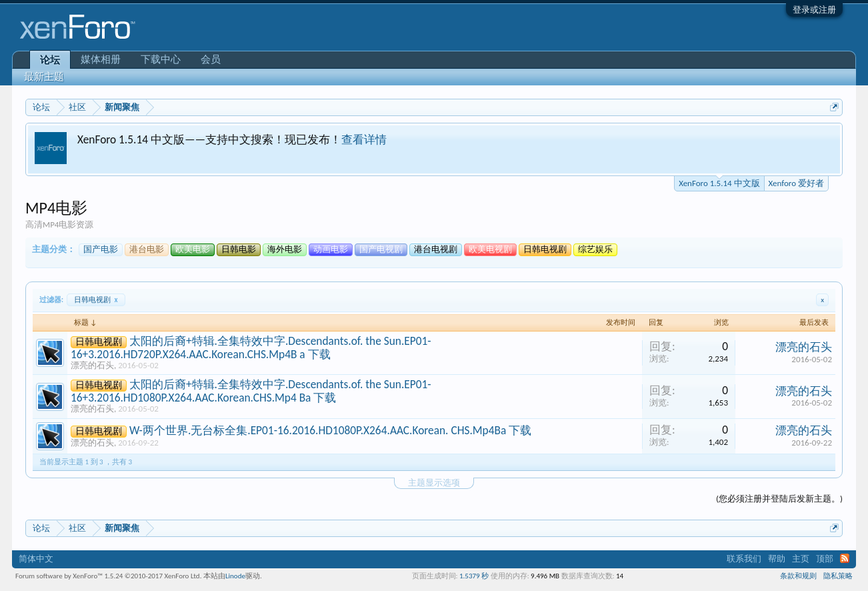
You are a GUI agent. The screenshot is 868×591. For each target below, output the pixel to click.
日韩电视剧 (96, 300)
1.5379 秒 (474, 576)
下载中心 (161, 59)
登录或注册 (814, 10)
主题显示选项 (434, 483)
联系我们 (744, 559)
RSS (845, 558)
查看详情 (364, 139)
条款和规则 (798, 576)
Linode (235, 576)
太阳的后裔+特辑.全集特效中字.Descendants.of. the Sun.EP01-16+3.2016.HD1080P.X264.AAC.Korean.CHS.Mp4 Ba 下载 (251, 391)
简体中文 (36, 559)
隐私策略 (838, 576)
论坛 (50, 60)
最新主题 (44, 77)
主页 (801, 559)
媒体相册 (101, 59)
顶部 (825, 559)
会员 (211, 59)
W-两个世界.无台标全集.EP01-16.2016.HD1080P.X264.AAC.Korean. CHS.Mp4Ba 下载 (330, 430)
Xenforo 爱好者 (796, 183)
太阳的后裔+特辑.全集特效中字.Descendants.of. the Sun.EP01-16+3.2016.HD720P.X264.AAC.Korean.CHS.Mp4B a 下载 (251, 348)
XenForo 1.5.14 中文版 (719, 182)
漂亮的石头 (92, 365)
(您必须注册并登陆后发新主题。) (779, 499)
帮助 (777, 559)
